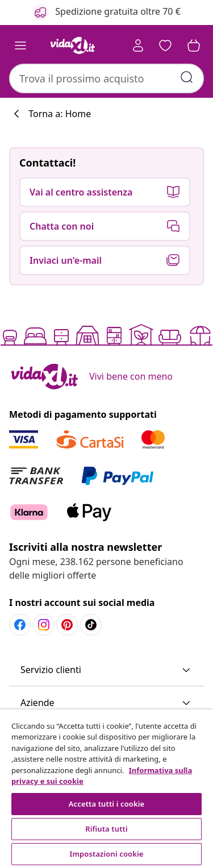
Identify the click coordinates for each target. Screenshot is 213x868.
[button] (165, 45)
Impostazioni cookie (106, 854)
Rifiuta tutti (106, 829)
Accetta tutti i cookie (107, 804)
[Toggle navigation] (20, 45)
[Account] (138, 45)
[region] (106, 789)
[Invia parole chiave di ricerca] (187, 77)
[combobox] (106, 78)
